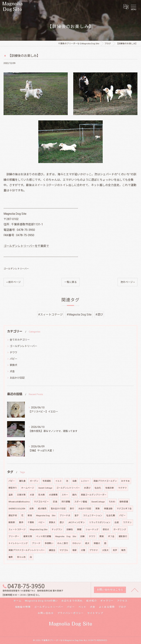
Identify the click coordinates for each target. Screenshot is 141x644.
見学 (115, 550)
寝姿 (74, 550)
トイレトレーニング (18, 543)
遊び (62, 522)
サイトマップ (95, 613)
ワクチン (127, 522)
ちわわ (112, 502)
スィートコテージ (17, 529)
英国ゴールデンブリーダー (94, 495)
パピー (13, 359)
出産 (117, 522)
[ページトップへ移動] (135, 590)
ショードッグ (92, 529)
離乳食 (22, 481)
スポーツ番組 (81, 502)
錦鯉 (79, 529)
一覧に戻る (71, 282)
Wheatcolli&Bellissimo (19, 502)
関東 (102, 536)
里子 (77, 515)
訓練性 (70, 529)
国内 (74, 495)
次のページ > (128, 282)
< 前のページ (14, 282)
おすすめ (125, 481)
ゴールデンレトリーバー (16, 269)
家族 (98, 509)
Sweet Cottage (45, 488)
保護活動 (108, 509)
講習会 (52, 550)
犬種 (83, 550)
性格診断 (110, 488)
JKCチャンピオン (76, 522)
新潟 (30, 515)
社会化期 (111, 515)
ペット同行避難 (44, 536)
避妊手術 (13, 515)
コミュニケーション (93, 515)
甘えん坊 (21, 557)
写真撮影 (47, 481)
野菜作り (13, 488)
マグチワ (122, 488)
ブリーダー (14, 536)
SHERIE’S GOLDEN (17, 509)
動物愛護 (124, 502)
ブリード (36, 543)
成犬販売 (42, 509)
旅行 (72, 509)
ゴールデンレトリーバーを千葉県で (26, 246)
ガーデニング (120, 529)
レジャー (85, 481)
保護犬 (97, 543)
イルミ (59, 481)
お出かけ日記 (17, 378)
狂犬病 (42, 495)
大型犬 (105, 550)
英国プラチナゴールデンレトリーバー (27, 550)
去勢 (32, 509)
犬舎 (12, 371)
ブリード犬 (65, 515)
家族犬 (13, 365)
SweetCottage (98, 502)
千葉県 (31, 522)
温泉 (11, 495)
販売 (123, 550)
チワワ (13, 352)
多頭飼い (49, 543)
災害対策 (21, 495)
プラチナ (94, 550)
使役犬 (106, 529)
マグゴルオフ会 (124, 509)
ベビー (42, 522)
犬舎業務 (53, 495)
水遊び (87, 488)
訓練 (82, 536)
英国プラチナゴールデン (105, 481)
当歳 (74, 481)
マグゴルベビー (41, 502)
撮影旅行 (123, 536)
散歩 (21, 522)
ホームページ (28, 488)
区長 (55, 502)
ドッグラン (57, 529)
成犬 (87, 543)
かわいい (77, 543)
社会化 (98, 488)
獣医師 (12, 522)
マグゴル (64, 550)
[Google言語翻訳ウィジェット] (126, 7)
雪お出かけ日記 (58, 509)
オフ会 (111, 536)
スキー (65, 495)
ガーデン (34, 481)
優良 (11, 557)
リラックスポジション (100, 522)
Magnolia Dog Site (46, 515)
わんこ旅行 (63, 543)
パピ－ (12, 481)
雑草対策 (28, 536)
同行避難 (66, 502)
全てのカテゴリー (20, 340)
